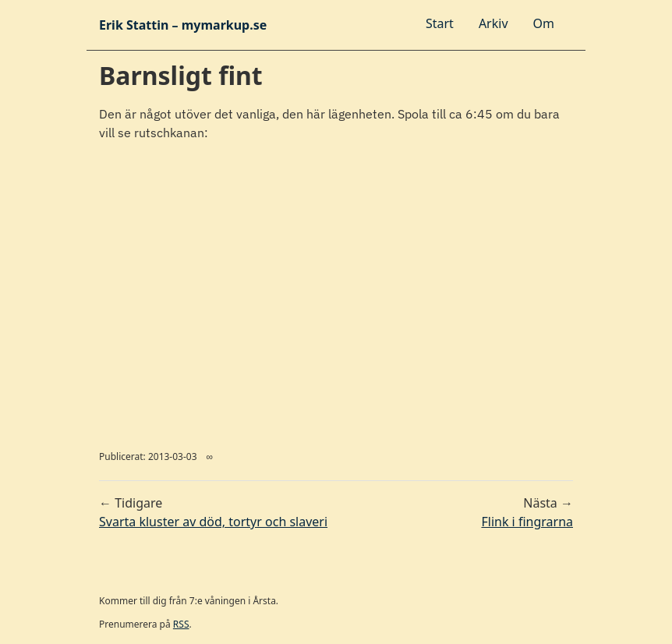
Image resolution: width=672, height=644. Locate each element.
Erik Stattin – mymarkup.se (183, 25)
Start (440, 23)
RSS (181, 624)
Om (544, 23)
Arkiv (493, 23)
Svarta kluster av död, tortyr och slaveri (213, 522)
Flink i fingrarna (527, 522)
